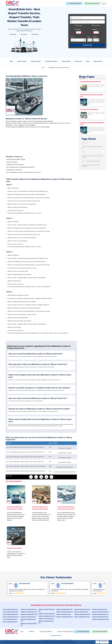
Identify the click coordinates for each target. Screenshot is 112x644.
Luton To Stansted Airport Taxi (10, 609)
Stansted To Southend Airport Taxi (101, 612)
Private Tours (78, 61)
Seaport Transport (36, 61)
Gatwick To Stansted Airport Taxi (64, 609)
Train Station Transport (51, 61)
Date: (72, 37)
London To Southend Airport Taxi (82, 614)
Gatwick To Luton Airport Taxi (64, 614)
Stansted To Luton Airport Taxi (100, 609)
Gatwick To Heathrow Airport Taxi (65, 612)
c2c (40, 213)
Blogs (88, 61)
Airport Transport (22, 61)
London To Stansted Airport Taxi (82, 609)
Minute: (96, 39)
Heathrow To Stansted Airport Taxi (47, 616)
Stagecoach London (30, 213)
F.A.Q (22, 631)
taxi (83, 143)
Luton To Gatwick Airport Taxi (10, 622)
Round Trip (97, 26)
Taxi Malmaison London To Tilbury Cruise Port (59, 68)
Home (11, 61)
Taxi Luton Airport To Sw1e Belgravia (89, 109)
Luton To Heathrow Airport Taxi (10, 612)
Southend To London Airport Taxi (29, 609)
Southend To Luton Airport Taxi (28, 617)
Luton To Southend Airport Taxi (10, 614)
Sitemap (32, 631)
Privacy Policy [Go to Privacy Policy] (104, 642)
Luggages (94, 29)
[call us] (74, 3)
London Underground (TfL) (33, 333)
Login (104, 4)
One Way (79, 26)
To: (73, 22)
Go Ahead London (48, 333)
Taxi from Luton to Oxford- (14, 548)
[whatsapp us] (92, 3)
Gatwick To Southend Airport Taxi (65, 617)
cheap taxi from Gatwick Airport (93, 161)
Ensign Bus (47, 287)
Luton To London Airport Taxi (10, 619)
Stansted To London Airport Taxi (100, 614)
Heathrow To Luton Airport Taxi (46, 618)
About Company (98, 61)
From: (74, 18)
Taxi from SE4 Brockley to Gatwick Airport (91, 81)
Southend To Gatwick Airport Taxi (29, 612)
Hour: (90, 39)
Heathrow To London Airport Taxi (47, 614)
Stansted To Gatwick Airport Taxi (100, 617)
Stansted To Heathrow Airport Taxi (101, 619)
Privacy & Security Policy (65, 631)
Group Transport (66, 61)
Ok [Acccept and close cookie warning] (98, 642)
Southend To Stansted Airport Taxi (29, 614)
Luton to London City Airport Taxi (11, 617)
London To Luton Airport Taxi (81, 612)
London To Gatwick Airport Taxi (82, 617)
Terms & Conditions (46, 631)
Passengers (77, 29)
